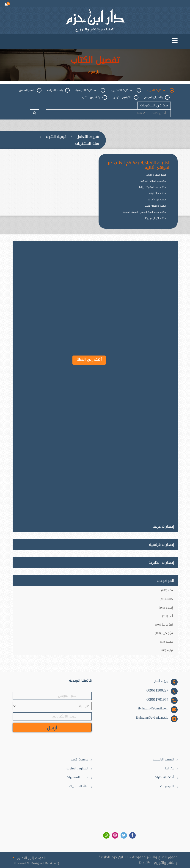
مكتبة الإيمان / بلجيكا (156, 218)
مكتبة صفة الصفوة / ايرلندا (153, 187)
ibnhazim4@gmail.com (153, 709)
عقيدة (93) (167, 642)
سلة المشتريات (87, 144)
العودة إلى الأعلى (29, 858)
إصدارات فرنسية (162, 545)
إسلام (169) (166, 608)
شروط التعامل (88, 137)
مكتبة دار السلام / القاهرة (153, 181)
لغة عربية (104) (164, 625)
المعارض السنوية (77, 769)
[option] (135, 222)
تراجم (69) (167, 650)
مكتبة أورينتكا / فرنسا (155, 206)
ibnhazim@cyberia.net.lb (152, 718)
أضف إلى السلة (89, 359)
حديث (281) (166, 599)
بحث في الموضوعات (154, 105)
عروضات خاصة (79, 760)
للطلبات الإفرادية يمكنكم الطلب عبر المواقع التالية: (139, 165)
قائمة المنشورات (77, 777)
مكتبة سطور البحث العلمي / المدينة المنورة (145, 212)
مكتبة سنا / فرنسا (157, 193)
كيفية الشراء (56, 137)
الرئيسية (95, 72)
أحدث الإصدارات (164, 777)
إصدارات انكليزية (161, 563)
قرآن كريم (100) (164, 633)
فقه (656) (167, 590)
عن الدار (169, 769)
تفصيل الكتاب (95, 60)
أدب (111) (167, 616)
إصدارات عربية (163, 526)
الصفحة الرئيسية (163, 760)
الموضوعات (167, 786)
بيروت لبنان (161, 681)
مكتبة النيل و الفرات (156, 175)
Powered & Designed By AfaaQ (36, 863)
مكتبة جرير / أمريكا (157, 200)
